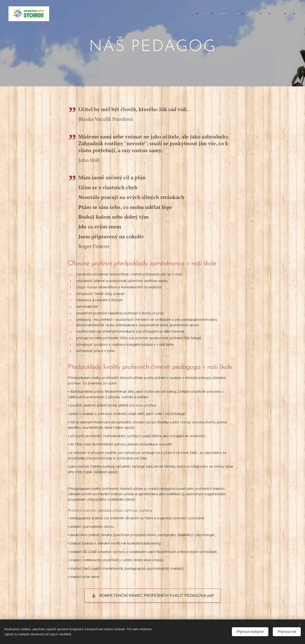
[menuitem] (219, 14)
